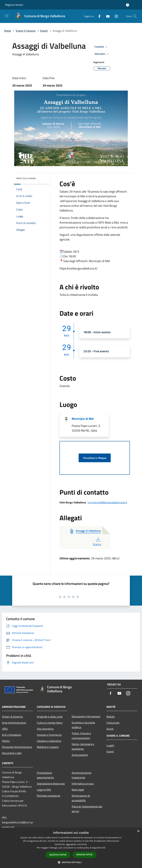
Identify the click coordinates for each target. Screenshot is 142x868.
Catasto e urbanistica (49, 741)
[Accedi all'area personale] (128, 5)
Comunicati (113, 723)
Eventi (44, 31)
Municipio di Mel (83, 419)
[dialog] (71, 848)
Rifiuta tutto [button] (85, 855)
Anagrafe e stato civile (50, 717)
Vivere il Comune (26, 31)
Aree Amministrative (14, 723)
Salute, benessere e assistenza (83, 746)
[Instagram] (115, 16)
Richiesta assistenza (49, 796)
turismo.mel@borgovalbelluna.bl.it (107, 502)
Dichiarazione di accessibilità (81, 798)
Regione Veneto (14, 5)
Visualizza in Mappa (95, 458)
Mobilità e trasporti (48, 747)
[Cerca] (135, 16)
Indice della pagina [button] (26, 178)
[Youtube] (106, 16)
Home (7, 31)
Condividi (101, 47)
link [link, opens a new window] (104, 848)
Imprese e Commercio (49, 735)
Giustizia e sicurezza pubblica (83, 725)
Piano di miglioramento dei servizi (87, 809)
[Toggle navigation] (7, 16)
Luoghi (110, 745)
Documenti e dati (12, 753)
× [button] (138, 831)
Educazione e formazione (86, 716)
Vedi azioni (102, 54)
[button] (71, 862)
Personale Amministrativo (17, 747)
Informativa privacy (83, 784)
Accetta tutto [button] (58, 855)
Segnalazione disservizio (51, 784)
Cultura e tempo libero (50, 723)
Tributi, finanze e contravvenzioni (81, 736)
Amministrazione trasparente (81, 775)
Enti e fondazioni (12, 735)
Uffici (5, 729)
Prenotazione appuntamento (45, 775)
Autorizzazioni (80, 755)
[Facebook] (98, 16)
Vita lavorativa (45, 729)
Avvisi (110, 729)
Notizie (111, 717)
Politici (6, 741)
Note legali (78, 790)
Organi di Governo (12, 717)
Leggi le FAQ (44, 790)
